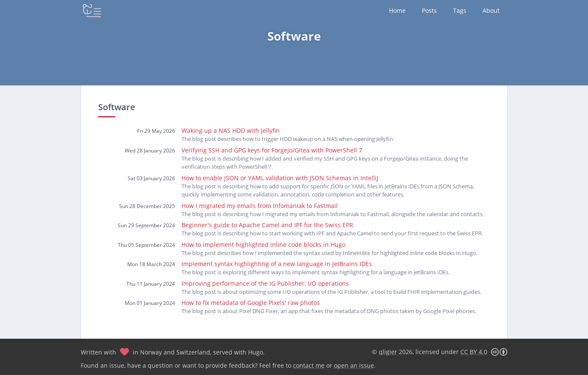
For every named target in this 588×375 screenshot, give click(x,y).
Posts (429, 10)
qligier (388, 352)
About (491, 10)
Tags (460, 10)
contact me (309, 365)
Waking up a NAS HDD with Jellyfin (231, 130)
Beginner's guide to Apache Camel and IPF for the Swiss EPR (267, 225)
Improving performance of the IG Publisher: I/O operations (265, 283)
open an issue (354, 365)
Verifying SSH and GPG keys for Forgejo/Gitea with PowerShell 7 (272, 150)
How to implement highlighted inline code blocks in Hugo (263, 245)
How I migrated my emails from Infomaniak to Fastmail (260, 206)
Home (397, 10)
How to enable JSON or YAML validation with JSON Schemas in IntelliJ (280, 178)
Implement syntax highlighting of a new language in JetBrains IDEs (277, 264)
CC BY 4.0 (474, 352)
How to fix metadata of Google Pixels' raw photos (251, 303)
